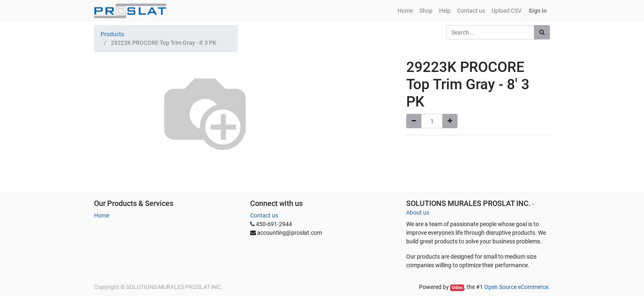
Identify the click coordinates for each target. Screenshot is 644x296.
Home (102, 215)
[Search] (542, 32)
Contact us (264, 215)
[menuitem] (405, 11)
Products (112, 34)
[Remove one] (414, 121)
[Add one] (450, 121)
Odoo (457, 288)
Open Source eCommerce (516, 287)
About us (418, 213)
